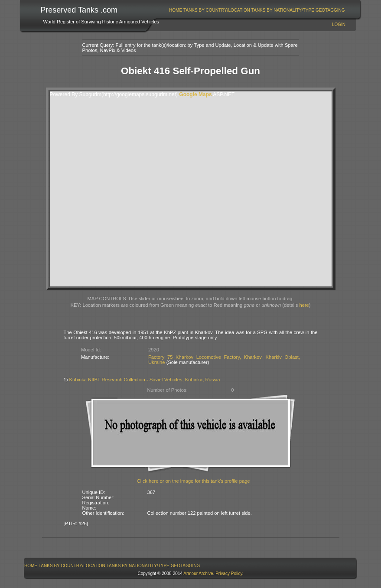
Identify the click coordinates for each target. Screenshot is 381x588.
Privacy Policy (229, 573)
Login (339, 24)
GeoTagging (330, 10)
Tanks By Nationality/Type (283, 10)
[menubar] (257, 10)
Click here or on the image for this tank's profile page (194, 481)
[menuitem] (176, 10)
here (304, 305)
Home (176, 10)
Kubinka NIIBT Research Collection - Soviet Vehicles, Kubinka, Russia (145, 380)
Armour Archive (198, 573)
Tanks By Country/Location (217, 10)
